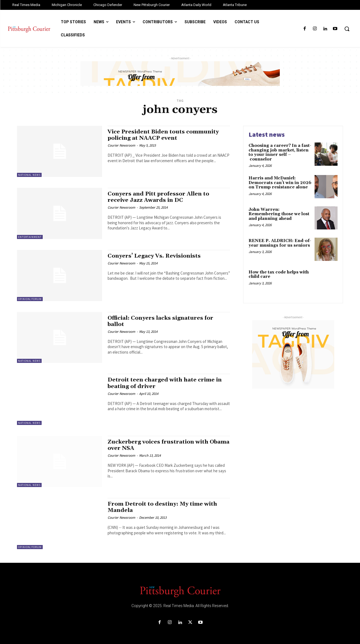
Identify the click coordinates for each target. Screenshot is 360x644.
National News (29, 175)
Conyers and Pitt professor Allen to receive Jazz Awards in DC (159, 197)
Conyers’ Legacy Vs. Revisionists (156, 256)
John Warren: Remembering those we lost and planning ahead (279, 214)
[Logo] (180, 591)
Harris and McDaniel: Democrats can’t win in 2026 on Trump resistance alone (280, 183)
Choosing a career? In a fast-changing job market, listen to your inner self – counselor (280, 152)
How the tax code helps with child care (279, 275)
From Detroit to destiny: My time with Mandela (164, 507)
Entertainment (30, 237)
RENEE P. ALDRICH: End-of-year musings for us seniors (280, 243)
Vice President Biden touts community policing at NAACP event (165, 135)
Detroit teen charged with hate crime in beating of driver (166, 383)
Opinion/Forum (30, 299)
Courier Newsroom (121, 145)
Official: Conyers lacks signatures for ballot (162, 321)
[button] (347, 29)
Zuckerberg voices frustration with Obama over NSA (160, 445)
